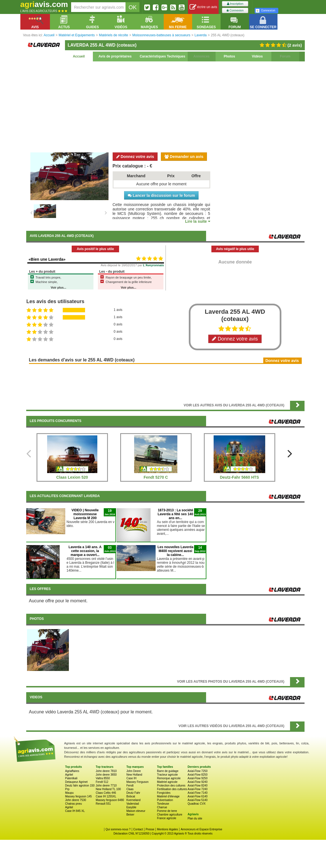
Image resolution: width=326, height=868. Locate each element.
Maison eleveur (136, 811)
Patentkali (71, 778)
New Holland (134, 775)
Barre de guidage (168, 771)
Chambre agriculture (170, 815)
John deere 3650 (106, 775)
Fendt (130, 786)
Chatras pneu (74, 804)
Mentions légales (167, 829)
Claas (130, 789)
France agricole (167, 818)
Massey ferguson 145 (79, 796)
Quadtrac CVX (197, 804)
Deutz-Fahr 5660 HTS (239, 477)
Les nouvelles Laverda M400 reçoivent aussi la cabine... (176, 551)
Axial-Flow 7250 (198, 771)
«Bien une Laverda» (47, 259)
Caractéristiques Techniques (162, 56)
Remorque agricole (169, 778)
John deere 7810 (106, 771)
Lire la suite (198, 221)
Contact (138, 829)
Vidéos (257, 56)
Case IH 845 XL (75, 811)
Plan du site (195, 818)
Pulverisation (165, 800)
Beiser (130, 815)
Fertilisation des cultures (172, 789)
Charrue (162, 807)
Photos (229, 56)
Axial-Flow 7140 (198, 793)
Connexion (235, 10)
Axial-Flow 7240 (198, 789)
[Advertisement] (165, 106)
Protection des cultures (171, 786)
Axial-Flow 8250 (198, 775)
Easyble (131, 807)
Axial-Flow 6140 (198, 796)
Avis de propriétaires (115, 56)
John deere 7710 (106, 786)
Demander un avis (184, 157)
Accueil (79, 56)
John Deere (134, 771)
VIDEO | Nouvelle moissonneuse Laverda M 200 (85, 514)
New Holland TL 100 (108, 789)
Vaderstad (133, 804)
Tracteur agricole (167, 775)
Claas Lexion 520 (72, 477)
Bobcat (131, 796)
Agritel (69, 775)
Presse (150, 829)
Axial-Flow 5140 (198, 800)
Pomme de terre (167, 811)
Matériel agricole (167, 782)
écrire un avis (203, 7)
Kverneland (133, 800)
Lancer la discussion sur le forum (161, 195)
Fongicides (164, 793)
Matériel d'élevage (168, 796)
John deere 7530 (76, 800)
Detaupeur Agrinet (77, 782)
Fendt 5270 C (156, 477)
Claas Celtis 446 (106, 793)
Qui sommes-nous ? (118, 829)
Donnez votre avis (135, 157)
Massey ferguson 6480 (110, 800)
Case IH (131, 778)
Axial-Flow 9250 (198, 778)
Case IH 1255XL (106, 796)
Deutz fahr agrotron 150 (80, 786)
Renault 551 (103, 804)
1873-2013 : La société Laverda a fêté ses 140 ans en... (175, 514)
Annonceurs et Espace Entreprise (201, 829)
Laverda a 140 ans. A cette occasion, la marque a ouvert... (85, 551)
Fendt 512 (102, 782)
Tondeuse (163, 804)
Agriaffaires (72, 771)
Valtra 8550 (103, 778)
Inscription (235, 4)
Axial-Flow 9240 (198, 782)
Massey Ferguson (137, 782)
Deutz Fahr (133, 793)
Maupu (70, 793)
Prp (67, 789)
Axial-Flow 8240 (198, 786)
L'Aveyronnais (154, 265)
